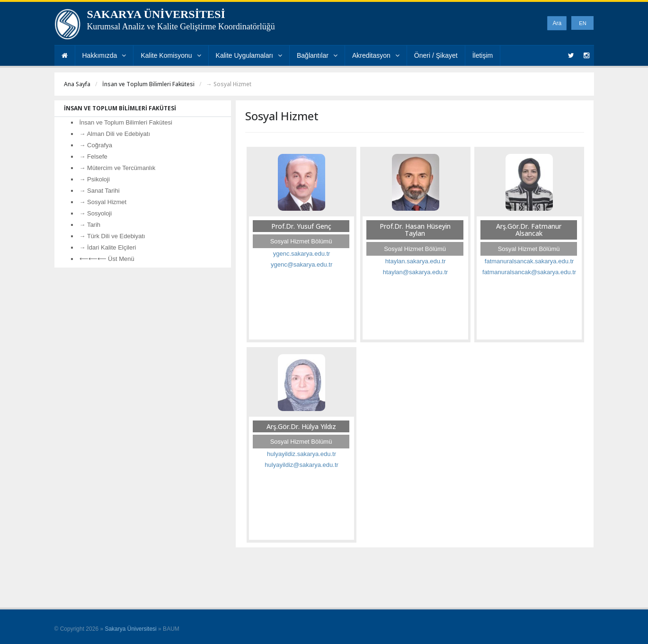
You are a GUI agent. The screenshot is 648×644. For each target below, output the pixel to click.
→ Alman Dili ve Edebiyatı (115, 134)
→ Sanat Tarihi (100, 191)
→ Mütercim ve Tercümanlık (118, 168)
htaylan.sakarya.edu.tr (416, 261)
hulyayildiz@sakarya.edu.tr (302, 465)
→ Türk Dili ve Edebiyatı (112, 236)
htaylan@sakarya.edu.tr (416, 272)
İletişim (483, 55)
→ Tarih (90, 225)
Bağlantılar (317, 55)
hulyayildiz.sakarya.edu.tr (302, 454)
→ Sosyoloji (96, 213)
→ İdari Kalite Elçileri (108, 247)
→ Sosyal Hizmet (103, 202)
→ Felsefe (93, 157)
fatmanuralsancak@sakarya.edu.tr (529, 272)
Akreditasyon (376, 55)
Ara (557, 23)
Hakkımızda (104, 55)
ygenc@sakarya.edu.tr (302, 264)
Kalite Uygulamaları (249, 55)
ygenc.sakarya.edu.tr (302, 254)
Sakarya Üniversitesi (130, 629)
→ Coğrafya (96, 145)
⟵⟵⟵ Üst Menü (107, 259)
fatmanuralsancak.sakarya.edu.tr (529, 261)
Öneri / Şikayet (436, 55)
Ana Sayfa (77, 84)
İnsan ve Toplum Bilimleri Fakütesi (148, 84)
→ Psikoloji (95, 179)
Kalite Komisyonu (171, 55)
